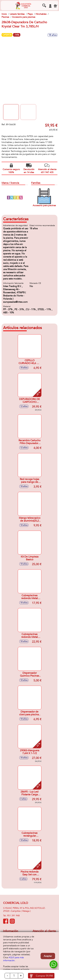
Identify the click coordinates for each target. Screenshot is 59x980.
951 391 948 (13, 916)
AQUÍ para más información (13, 959)
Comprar (44, 976)
